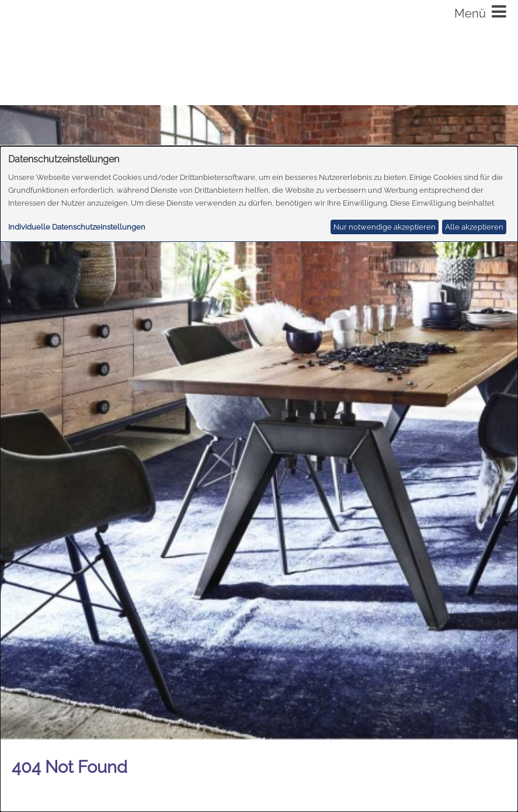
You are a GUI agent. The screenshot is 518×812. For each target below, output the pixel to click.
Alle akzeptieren (474, 227)
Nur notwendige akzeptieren (385, 227)
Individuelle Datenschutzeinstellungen (77, 227)
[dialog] (259, 479)
